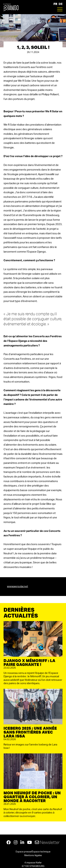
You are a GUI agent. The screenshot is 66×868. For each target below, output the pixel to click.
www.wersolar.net (18, 586)
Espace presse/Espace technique (33, 852)
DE (61, 4)
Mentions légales (33, 856)
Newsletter (47, 842)
